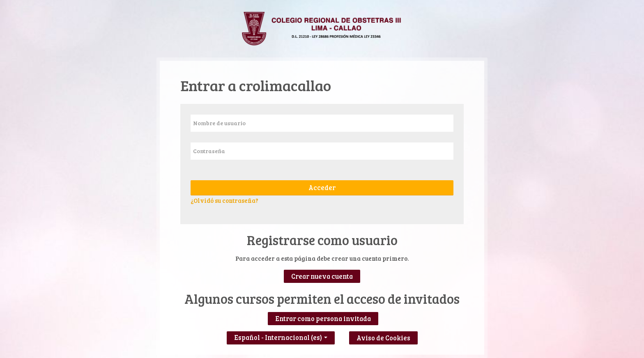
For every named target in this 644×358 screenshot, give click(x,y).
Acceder (322, 188)
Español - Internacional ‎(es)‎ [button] (281, 336)
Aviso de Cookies (383, 338)
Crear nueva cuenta (322, 276)
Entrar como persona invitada (323, 319)
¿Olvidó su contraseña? (224, 200)
